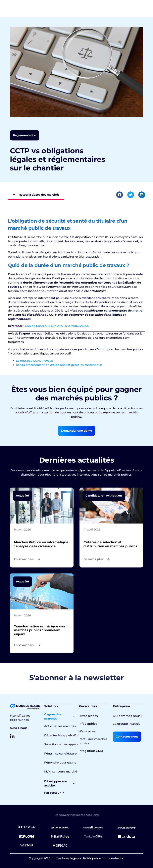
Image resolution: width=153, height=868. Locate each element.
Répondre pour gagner (59, 762)
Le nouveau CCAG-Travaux (34, 361)
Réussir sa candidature (59, 753)
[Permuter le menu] (27, 9)
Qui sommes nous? (126, 716)
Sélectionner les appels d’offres (65, 744)
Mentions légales (68, 857)
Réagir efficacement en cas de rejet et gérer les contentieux (59, 365)
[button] (120, 195)
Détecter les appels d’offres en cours (69, 735)
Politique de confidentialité (103, 857)
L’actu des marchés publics (92, 741)
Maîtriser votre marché (59, 771)
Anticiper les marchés (59, 726)
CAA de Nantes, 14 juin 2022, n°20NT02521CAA (57, 326)
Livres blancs (88, 716)
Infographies (87, 723)
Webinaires (87, 731)
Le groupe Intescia (126, 723)
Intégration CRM (90, 750)
